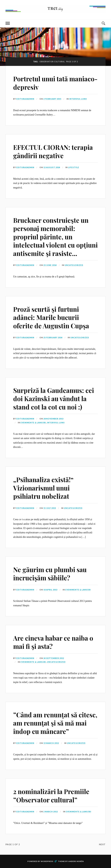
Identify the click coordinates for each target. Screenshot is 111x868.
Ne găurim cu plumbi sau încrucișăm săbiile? (50, 574)
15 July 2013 (50, 508)
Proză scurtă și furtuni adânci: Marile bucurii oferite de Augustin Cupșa (51, 317)
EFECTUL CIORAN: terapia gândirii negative (53, 151)
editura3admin (25, 99)
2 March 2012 (51, 812)
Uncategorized (74, 265)
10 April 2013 (50, 590)
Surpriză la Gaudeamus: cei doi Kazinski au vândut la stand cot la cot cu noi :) (54, 399)
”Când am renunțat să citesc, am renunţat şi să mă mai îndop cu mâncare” (55, 723)
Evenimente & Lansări (33, 423)
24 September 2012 (54, 658)
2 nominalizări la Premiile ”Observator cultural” (51, 795)
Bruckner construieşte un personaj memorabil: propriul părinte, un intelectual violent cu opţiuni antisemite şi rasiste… (55, 237)
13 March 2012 (51, 743)
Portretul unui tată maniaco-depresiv (55, 83)
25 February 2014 (53, 338)
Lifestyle (74, 167)
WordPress (47, 861)
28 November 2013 (53, 419)
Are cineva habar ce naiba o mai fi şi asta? (53, 642)
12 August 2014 (52, 167)
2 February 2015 (52, 99)
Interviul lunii (78, 99)
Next (102, 844)
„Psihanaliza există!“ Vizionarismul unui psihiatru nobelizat (43, 488)
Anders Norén (76, 861)
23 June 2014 (50, 265)
